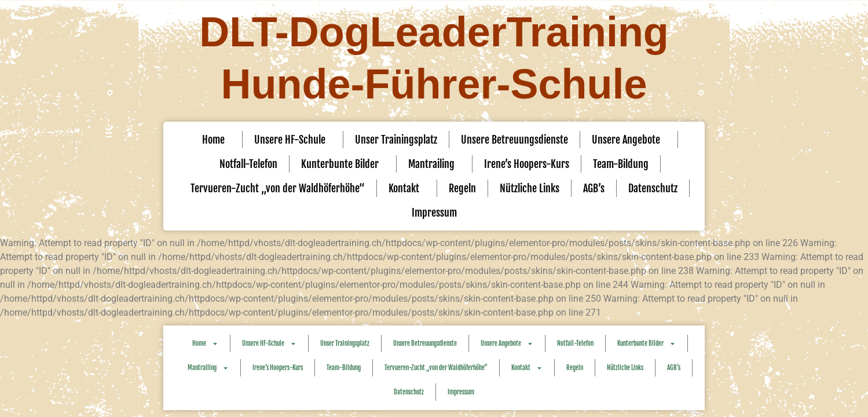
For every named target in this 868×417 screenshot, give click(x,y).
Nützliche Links (530, 188)
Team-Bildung (621, 164)
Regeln (462, 188)
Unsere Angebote (629, 140)
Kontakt (407, 188)
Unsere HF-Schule (293, 140)
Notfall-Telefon (248, 164)
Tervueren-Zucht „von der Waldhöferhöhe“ (278, 188)
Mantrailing (434, 164)
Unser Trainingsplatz (396, 140)
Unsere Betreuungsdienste (514, 140)
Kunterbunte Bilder (343, 164)
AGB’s (594, 188)
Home (216, 140)
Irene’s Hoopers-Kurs (527, 164)
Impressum (434, 213)
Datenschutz (653, 188)
